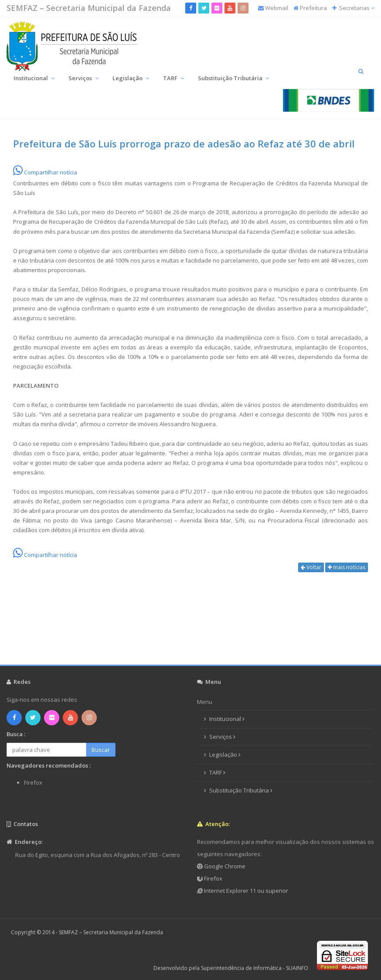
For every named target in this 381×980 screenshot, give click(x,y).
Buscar (101, 750)
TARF (173, 78)
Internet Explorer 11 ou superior (245, 891)
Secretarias (356, 8)
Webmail (277, 8)
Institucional (34, 78)
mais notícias (347, 567)
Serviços (83, 78)
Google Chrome (224, 866)
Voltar (311, 567)
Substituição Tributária (233, 78)
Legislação (131, 78)
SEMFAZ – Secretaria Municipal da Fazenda (89, 8)
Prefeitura (313, 8)
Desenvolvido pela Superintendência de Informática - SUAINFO (231, 968)
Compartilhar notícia (45, 172)
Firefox (213, 878)
